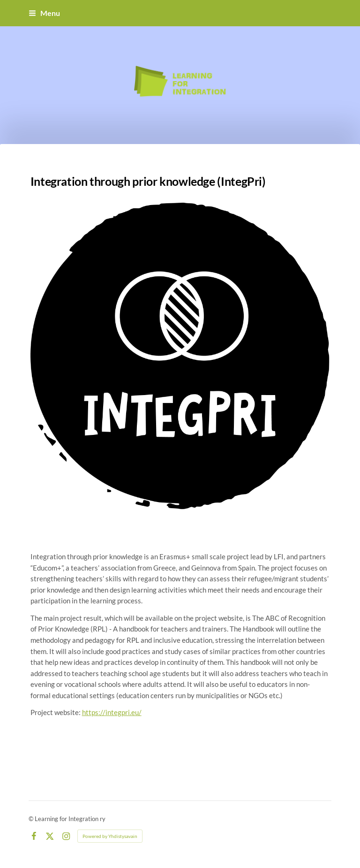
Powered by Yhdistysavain (110, 836)
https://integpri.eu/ (112, 712)
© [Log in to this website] (32, 819)
